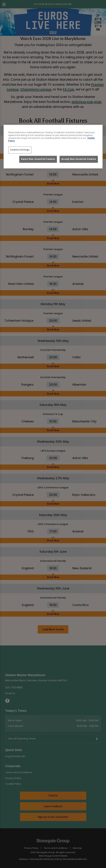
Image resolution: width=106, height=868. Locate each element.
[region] (53, 147)
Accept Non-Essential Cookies (79, 159)
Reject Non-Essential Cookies (38, 159)
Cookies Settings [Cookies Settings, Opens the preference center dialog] (20, 150)
